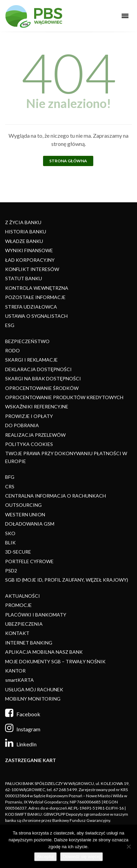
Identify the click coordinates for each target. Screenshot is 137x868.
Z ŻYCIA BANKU (23, 222)
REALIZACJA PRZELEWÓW (35, 435)
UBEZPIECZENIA (24, 624)
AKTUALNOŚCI (23, 596)
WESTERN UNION (25, 514)
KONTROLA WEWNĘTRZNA (37, 288)
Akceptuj (45, 857)
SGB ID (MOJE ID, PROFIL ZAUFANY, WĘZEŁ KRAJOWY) (67, 580)
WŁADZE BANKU (24, 241)
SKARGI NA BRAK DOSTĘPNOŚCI (43, 378)
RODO (12, 350)
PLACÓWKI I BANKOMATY (36, 615)
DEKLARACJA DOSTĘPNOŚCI (38, 369)
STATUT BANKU (24, 278)
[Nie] (128, 846)
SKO (10, 533)
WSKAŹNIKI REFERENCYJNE (37, 406)
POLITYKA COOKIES (29, 444)
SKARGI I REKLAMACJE (31, 360)
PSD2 (11, 571)
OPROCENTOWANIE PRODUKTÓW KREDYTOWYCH (64, 397)
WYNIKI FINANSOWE (29, 250)
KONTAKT (17, 633)
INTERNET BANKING (29, 643)
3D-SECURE (18, 552)
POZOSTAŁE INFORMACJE (35, 297)
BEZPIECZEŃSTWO (27, 341)
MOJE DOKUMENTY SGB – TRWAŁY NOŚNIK (55, 661)
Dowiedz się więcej (82, 857)
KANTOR (15, 671)
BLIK (10, 542)
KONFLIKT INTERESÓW (32, 269)
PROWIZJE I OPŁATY (29, 416)
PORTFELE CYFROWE (29, 561)
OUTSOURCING (23, 505)
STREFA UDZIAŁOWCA (31, 307)
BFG (10, 477)
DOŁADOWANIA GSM (30, 524)
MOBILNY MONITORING (33, 699)
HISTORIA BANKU (26, 232)
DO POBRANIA (22, 425)
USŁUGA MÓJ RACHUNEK (34, 689)
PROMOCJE (18, 605)
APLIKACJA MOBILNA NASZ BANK (44, 652)
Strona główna (68, 161)
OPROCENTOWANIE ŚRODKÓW (42, 388)
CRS (10, 486)
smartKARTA (19, 680)
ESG (10, 325)
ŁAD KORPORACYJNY (30, 260)
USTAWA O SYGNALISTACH (36, 316)
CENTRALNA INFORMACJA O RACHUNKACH (56, 496)
